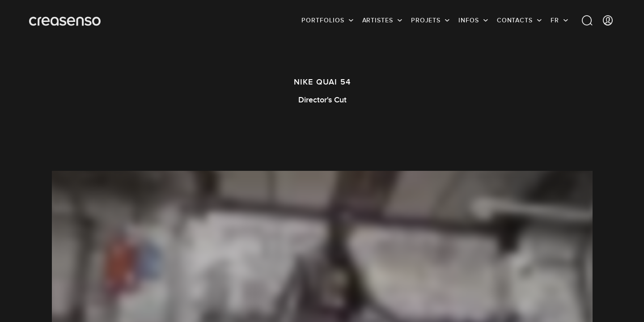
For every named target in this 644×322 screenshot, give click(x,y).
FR (555, 20)
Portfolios (323, 20)
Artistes (378, 20)
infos (469, 20)
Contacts (515, 20)
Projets (426, 20)
